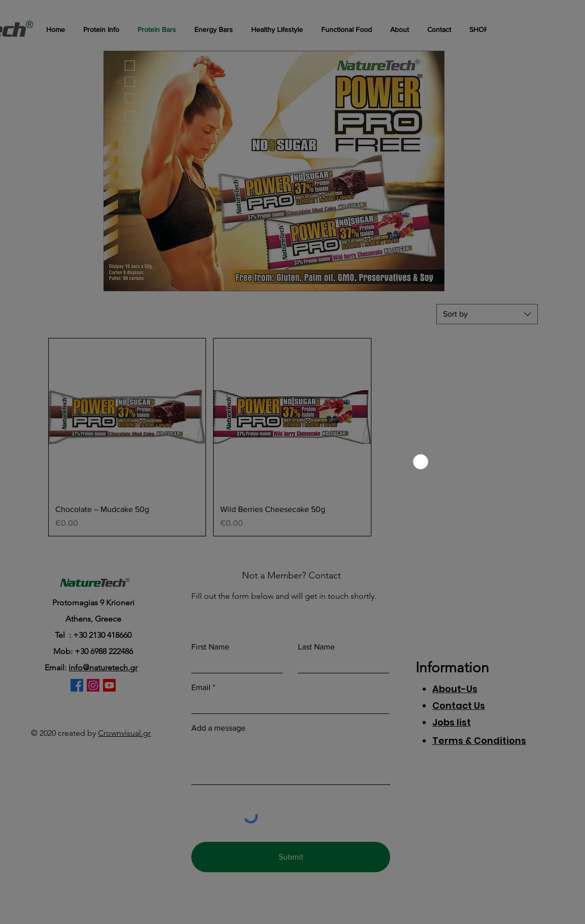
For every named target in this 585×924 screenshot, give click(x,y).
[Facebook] (77, 685)
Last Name (316, 647)
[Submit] (291, 857)
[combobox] (487, 314)
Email (201, 688)
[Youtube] (109, 685)
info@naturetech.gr (103, 668)
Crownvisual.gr (124, 733)
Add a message (218, 728)
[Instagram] (93, 685)
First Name (210, 647)
